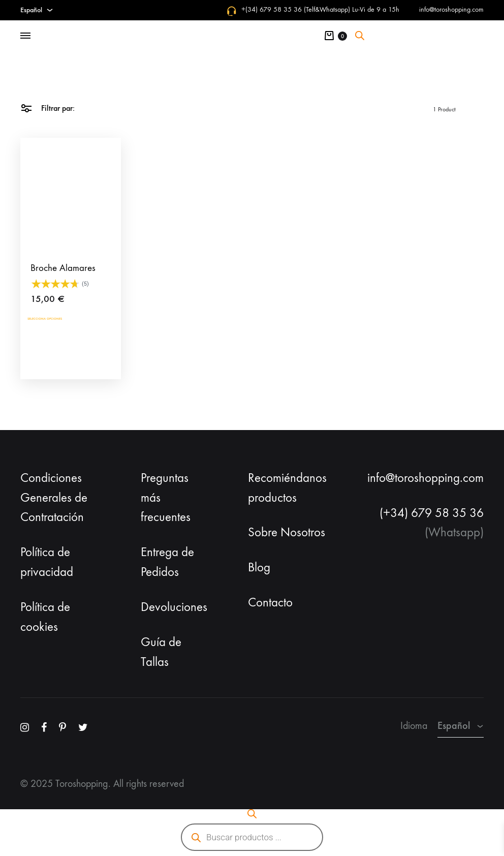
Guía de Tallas (161, 652)
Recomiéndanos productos (287, 488)
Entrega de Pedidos (167, 562)
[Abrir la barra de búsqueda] (360, 36)
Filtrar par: (48, 108)
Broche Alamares (63, 268)
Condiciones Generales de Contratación (54, 498)
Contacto (270, 602)
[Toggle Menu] (25, 36)
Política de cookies (45, 617)
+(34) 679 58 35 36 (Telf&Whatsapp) (296, 9)
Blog (259, 567)
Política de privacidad (47, 562)
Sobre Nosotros (287, 532)
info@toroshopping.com (451, 9)
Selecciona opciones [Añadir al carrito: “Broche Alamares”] (68, 320)
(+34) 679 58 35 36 (432, 513)
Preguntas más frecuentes (166, 498)
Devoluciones (174, 607)
